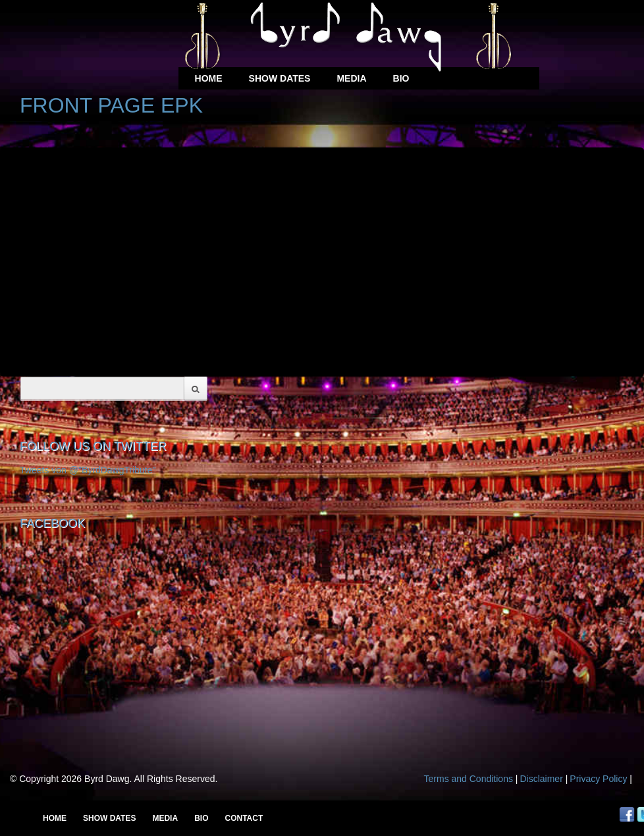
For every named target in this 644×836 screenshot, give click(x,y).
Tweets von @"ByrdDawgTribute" (88, 470)
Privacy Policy (598, 779)
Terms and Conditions (469, 779)
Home (209, 78)
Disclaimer (541, 779)
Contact (244, 818)
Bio (401, 78)
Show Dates (280, 78)
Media (351, 78)
